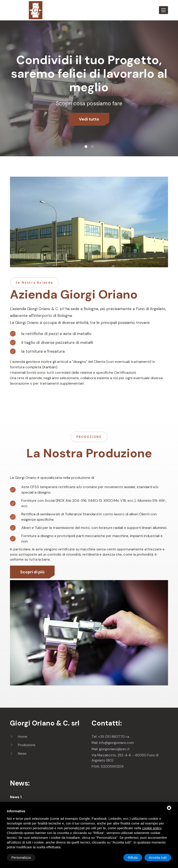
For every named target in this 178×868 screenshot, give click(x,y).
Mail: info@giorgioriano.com (113, 743)
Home (19, 737)
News (18, 754)
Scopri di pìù (32, 572)
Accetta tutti (158, 857)
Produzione (23, 745)
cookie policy (152, 828)
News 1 (16, 797)
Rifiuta (133, 857)
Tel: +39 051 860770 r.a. (111, 737)
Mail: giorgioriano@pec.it (111, 749)
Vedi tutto (89, 119)
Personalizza (21, 857)
